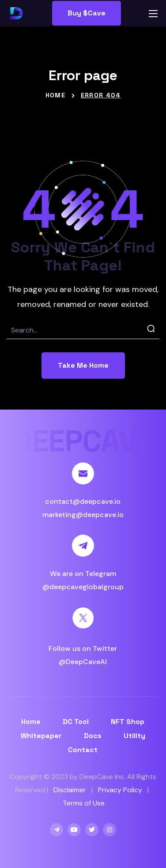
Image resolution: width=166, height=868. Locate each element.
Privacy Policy (120, 790)
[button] (87, 13)
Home (56, 95)
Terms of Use (84, 803)
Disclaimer (70, 790)
